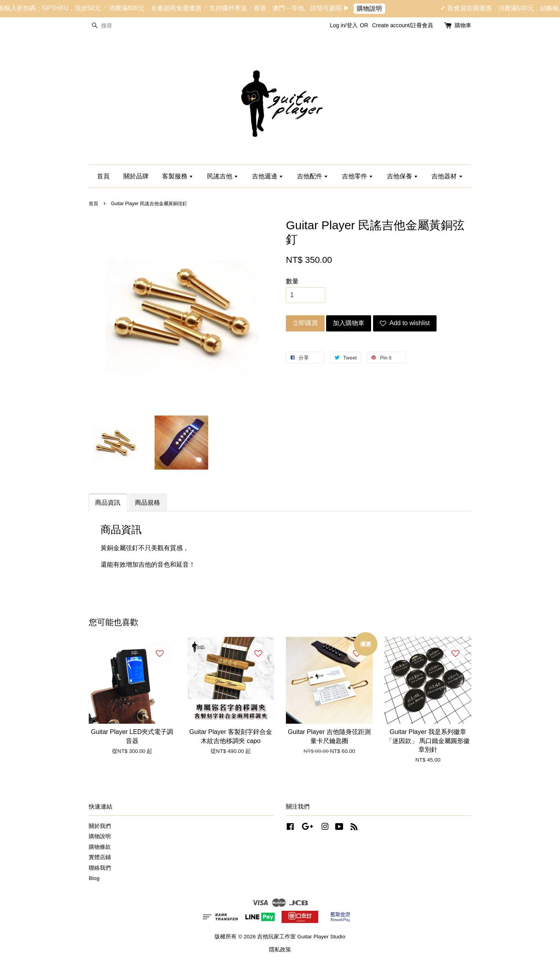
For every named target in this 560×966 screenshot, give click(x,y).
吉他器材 (447, 176)
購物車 (463, 25)
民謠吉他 (223, 176)
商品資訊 (108, 503)
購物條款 (100, 847)
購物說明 (377, 8)
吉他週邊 (268, 176)
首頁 (103, 176)
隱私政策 (280, 950)
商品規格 (147, 503)
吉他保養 (402, 176)
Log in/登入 (344, 25)
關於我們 (100, 826)
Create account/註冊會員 (402, 25)
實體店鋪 (100, 857)
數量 (292, 281)
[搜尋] (112, 26)
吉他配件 (313, 176)
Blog (94, 878)
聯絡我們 (100, 868)
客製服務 (178, 176)
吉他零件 (357, 176)
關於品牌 (136, 176)
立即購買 (305, 323)
